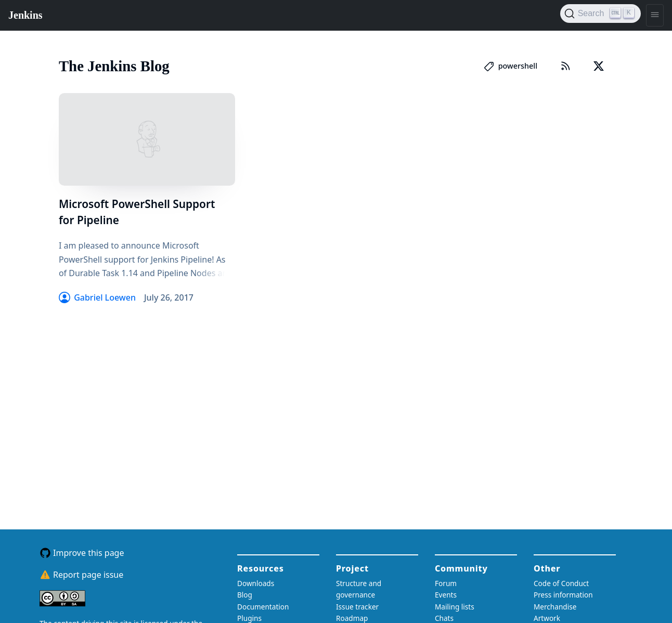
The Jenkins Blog (114, 66)
